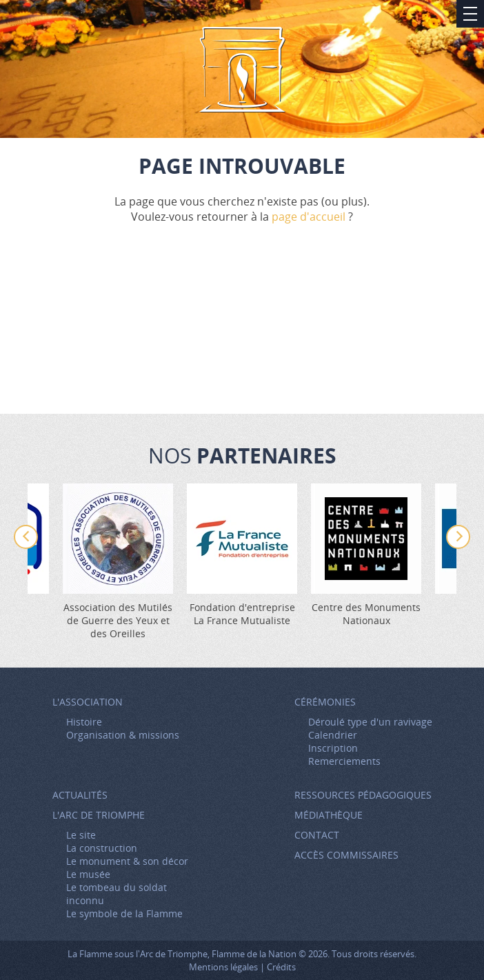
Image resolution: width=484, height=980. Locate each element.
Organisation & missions (123, 735)
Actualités (80, 795)
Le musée (88, 874)
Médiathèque (329, 815)
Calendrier (333, 735)
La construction (102, 848)
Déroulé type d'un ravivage (370, 722)
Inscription (333, 748)
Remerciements (344, 761)
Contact (317, 835)
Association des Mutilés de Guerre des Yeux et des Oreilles (118, 620)
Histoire (84, 722)
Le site (81, 835)
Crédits (281, 967)
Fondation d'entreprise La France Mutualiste (242, 614)
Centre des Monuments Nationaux (366, 614)
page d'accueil (309, 217)
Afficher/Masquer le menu (470, 14)
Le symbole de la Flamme (124, 913)
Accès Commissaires (346, 855)
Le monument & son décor (127, 861)
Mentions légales (223, 967)
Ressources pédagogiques (363, 795)
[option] (242, 555)
